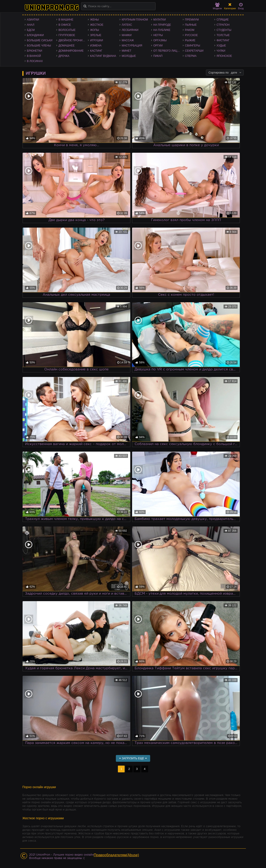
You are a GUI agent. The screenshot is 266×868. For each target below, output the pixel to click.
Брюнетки (35, 51)
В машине (66, 20)
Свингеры (192, 46)
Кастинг (96, 51)
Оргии (158, 46)
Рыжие (190, 40)
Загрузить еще (133, 758)
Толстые (223, 35)
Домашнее (66, 46)
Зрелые (96, 35)
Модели (217, 6)
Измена (96, 46)
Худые (221, 46)
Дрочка (64, 56)
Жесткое (97, 25)
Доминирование (71, 51)
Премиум (192, 20)
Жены (94, 20)
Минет (127, 51)
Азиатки (33, 20)
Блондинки (35, 35)
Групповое (67, 35)
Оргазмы (160, 40)
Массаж (128, 40)
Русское (191, 35)
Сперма (191, 56)
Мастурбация (132, 46)
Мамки (127, 35)
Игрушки (97, 40)
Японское (224, 56)
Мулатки (160, 20)
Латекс (127, 25)
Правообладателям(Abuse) (116, 855)
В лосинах (35, 61)
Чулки (221, 51)
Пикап (158, 56)
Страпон (223, 25)
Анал (31, 25)
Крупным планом (135, 20)
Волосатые (67, 30)
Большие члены (39, 46)
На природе (162, 25)
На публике (162, 30)
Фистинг (223, 40)
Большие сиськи (40, 40)
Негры (158, 35)
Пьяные (191, 25)
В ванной (34, 56)
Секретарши (194, 51)
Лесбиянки (130, 30)
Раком (190, 30)
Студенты (224, 30)
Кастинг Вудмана (103, 56)
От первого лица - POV (168, 51)
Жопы (94, 30)
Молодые (129, 56)
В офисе (65, 25)
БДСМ (31, 30)
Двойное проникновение (73, 40)
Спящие (223, 20)
